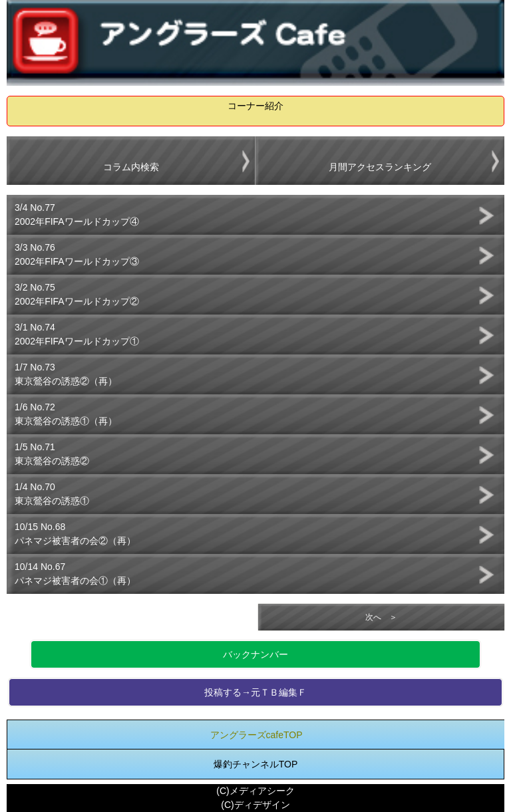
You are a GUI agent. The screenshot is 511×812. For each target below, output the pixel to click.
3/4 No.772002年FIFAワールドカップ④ (77, 214)
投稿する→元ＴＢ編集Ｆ (255, 692)
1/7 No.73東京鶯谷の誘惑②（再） (66, 374)
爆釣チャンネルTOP (256, 764)
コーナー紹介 (255, 106)
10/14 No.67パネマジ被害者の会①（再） (75, 574)
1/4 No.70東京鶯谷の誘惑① (52, 494)
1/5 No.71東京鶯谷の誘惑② (52, 454)
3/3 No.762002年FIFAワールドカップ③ (77, 254)
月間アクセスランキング (380, 167)
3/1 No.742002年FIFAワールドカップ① (77, 334)
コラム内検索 (131, 167)
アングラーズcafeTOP (256, 735)
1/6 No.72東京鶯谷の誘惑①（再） (66, 414)
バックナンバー (255, 654)
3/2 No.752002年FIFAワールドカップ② (77, 294)
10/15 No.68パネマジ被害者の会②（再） (75, 534)
